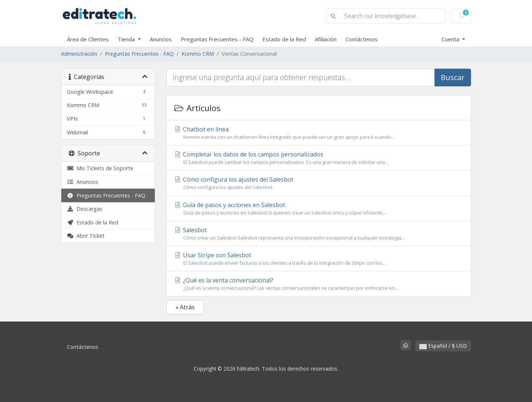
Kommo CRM (198, 54)
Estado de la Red (284, 39)
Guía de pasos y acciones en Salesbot (319, 209)
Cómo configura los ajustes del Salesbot (319, 183)
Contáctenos (362, 39)
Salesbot (319, 234)
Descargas (85, 209)
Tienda (127, 39)
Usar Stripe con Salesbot (319, 259)
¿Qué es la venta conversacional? (319, 284)
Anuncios (161, 39)
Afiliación (326, 39)
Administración (79, 54)
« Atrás (185, 307)
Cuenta (451, 39)
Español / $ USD (443, 346)
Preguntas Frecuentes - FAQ (217, 39)
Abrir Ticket (86, 236)
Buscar (453, 77)
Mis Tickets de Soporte (100, 168)
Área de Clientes (88, 39)
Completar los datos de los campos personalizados (319, 158)
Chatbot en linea (319, 133)
